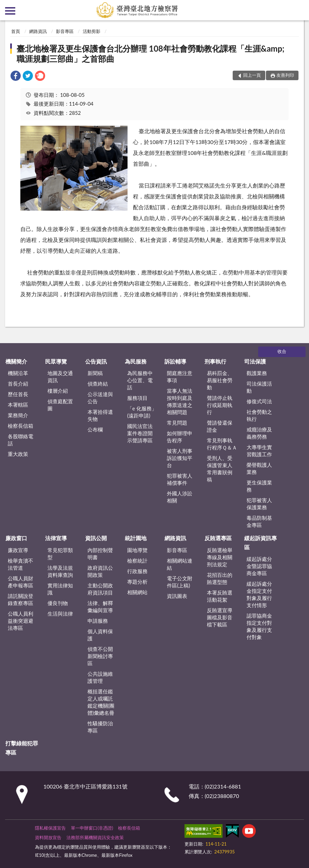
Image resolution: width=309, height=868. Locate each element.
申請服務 (98, 621)
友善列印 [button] (285, 75)
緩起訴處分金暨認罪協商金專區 (259, 566)
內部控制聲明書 (100, 554)
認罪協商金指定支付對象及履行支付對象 (259, 626)
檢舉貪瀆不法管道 (21, 564)
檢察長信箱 (21, 426)
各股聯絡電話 (21, 440)
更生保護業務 (259, 486)
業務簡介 (18, 415)
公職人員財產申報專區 (21, 582)
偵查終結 (98, 384)
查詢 (299, 10)
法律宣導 (56, 538)
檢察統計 (137, 561)
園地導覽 (137, 550)
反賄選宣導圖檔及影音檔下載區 (220, 617)
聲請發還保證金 (220, 426)
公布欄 (95, 429)
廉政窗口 (16, 538)
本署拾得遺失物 (100, 415)
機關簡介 (16, 361)
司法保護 (255, 361)
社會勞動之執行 (259, 415)
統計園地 (136, 538)
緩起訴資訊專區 (260, 542)
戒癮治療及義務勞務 (259, 433)
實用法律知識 (60, 589)
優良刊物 (58, 603)
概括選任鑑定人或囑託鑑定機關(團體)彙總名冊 (101, 702)
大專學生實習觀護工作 (259, 451)
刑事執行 (215, 361)
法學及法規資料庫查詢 (60, 571)
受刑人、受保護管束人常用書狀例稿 (220, 469)
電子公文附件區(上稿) (180, 582)
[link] (16, 77)
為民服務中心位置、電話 (140, 380)
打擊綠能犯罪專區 (22, 748)
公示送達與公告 (100, 398)
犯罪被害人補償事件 (180, 479)
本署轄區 (18, 405)
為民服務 (136, 361)
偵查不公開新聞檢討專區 (100, 656)
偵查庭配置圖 (60, 405)
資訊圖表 (177, 596)
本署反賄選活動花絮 (220, 596)
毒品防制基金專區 (259, 521)
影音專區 (65, 31)
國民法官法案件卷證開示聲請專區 (140, 433)
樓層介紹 (58, 391)
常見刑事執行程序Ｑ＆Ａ (222, 444)
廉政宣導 (18, 550)
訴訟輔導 (175, 361)
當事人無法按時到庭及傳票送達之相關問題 (180, 401)
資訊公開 (96, 538)
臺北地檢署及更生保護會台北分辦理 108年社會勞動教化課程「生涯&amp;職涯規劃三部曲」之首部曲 (150, 54)
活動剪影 (92, 31)
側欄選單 (10, 11)
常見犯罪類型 (60, 554)
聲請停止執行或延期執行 (220, 405)
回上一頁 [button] (252, 75)
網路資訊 (38, 31)
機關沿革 (18, 373)
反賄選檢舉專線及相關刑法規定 (220, 557)
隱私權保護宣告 (50, 828)
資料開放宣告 (48, 837)
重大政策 (18, 454)
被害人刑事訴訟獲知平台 (180, 458)
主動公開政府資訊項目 (100, 589)
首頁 (16, 31)
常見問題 (177, 423)
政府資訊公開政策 (100, 571)
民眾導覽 (56, 361)
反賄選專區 (218, 538)
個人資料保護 (100, 635)
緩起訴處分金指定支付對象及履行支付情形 (259, 594)
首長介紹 (18, 384)
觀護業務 (257, 373)
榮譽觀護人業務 (259, 468)
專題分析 (137, 582)
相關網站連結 (180, 564)
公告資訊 (96, 361)
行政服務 (137, 571)
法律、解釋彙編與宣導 (100, 607)
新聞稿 (95, 373)
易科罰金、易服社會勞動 (220, 380)
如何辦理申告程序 (180, 437)
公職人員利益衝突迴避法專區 (21, 621)
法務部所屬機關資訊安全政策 (95, 837)
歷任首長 (18, 394)
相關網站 (137, 592)
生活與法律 (60, 614)
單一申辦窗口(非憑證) (92, 828)
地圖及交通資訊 (60, 377)
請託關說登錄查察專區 (21, 599)
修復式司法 (259, 401)
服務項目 (137, 398)
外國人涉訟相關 (180, 497)
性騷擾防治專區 (100, 727)
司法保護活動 (259, 387)
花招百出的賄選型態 (220, 578)
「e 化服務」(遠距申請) (142, 412)
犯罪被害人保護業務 (259, 504)
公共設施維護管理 (100, 677)
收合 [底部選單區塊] (282, 351)
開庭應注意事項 (180, 377)
